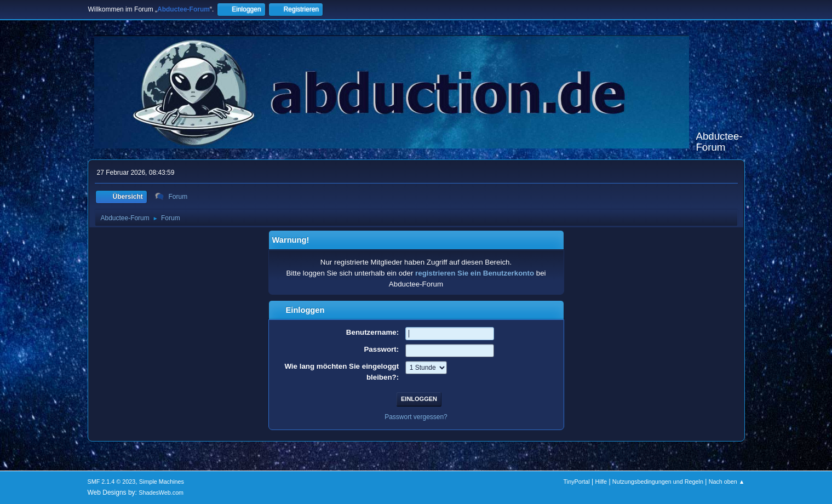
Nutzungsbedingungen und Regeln (658, 482)
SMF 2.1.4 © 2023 (112, 482)
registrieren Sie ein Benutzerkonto (475, 273)
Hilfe (601, 482)
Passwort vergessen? (416, 417)
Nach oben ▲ (727, 482)
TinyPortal (577, 482)
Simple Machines (162, 482)
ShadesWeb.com (161, 492)
